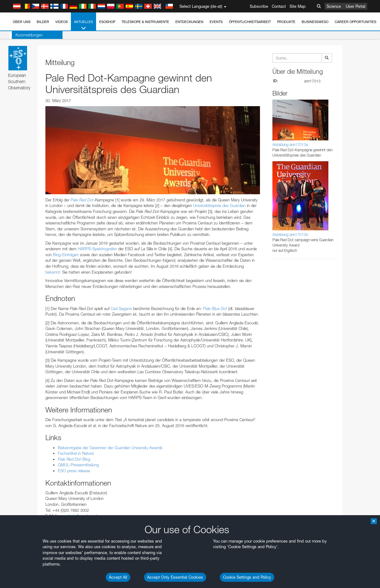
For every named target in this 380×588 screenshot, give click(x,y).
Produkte (286, 22)
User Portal (356, 6)
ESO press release (74, 471)
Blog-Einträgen (66, 255)
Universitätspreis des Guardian (219, 205)
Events (216, 22)
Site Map (298, 6)
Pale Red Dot (82, 200)
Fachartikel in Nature (76, 453)
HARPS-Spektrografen (97, 249)
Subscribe (259, 6)
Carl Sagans (121, 308)
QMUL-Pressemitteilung (78, 465)
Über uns (22, 22)
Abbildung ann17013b (290, 235)
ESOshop (107, 22)
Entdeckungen (189, 22)
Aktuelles (83, 25)
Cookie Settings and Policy (247, 577)
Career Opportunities (355, 22)
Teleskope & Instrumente (145, 22)
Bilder (43, 22)
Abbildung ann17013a (290, 145)
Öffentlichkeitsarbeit (250, 22)
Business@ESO (315, 22)
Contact (279, 6)
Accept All (118, 577)
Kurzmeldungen (27, 35)
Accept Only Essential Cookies (175, 577)
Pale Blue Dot (215, 308)
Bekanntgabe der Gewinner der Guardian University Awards (110, 448)
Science (334, 6)
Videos (62, 22)
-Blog (74, 459)
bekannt (53, 272)
